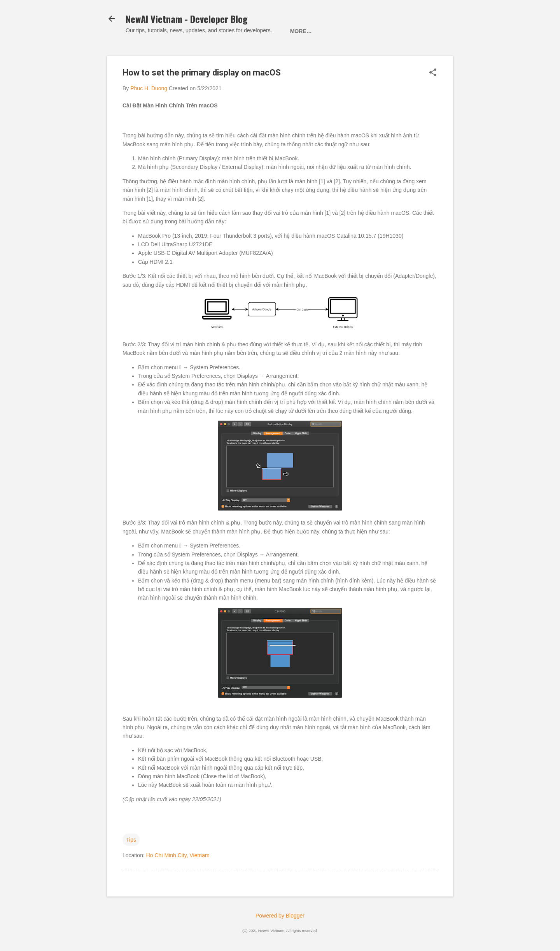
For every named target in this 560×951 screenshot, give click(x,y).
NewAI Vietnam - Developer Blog (187, 19)
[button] (433, 73)
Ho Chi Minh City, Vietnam (178, 855)
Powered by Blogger (280, 916)
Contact (376, 31)
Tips (131, 840)
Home (298, 31)
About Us (335, 31)
